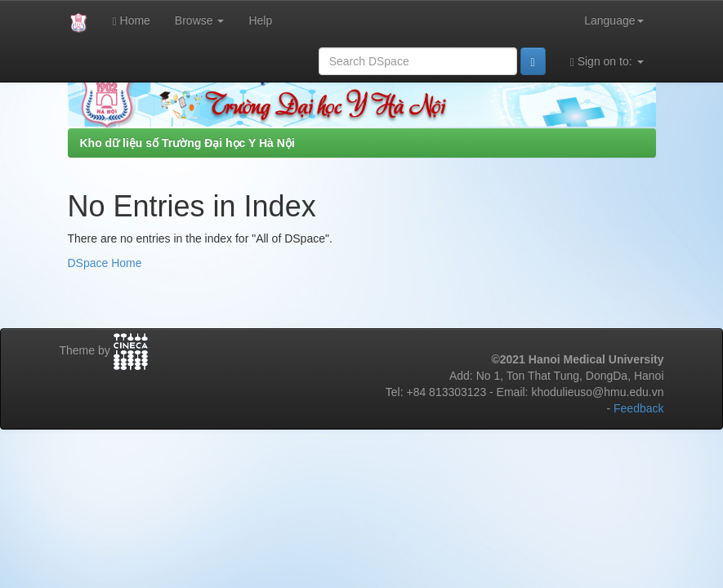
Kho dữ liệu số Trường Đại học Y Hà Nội (187, 143)
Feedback (638, 408)
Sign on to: (607, 62)
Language (614, 20)
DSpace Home (105, 263)
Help (260, 20)
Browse (200, 20)
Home (132, 21)
